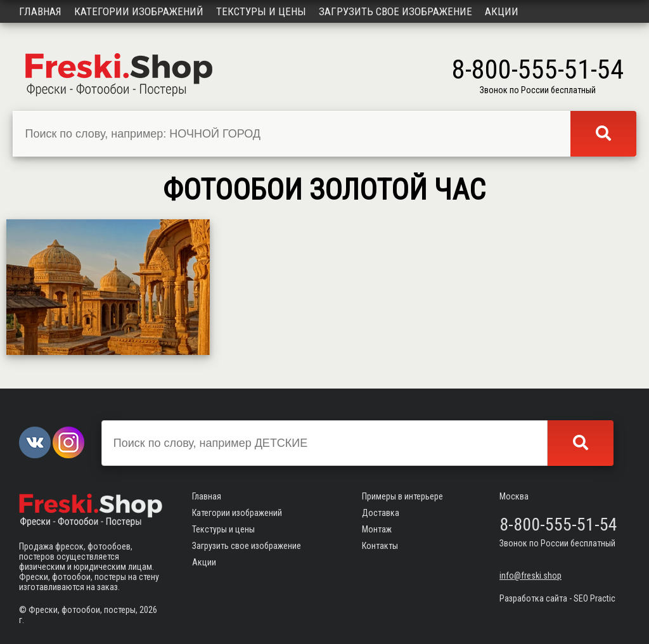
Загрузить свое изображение (395, 11)
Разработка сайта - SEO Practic (557, 598)
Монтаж (377, 529)
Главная (40, 11)
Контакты (380, 546)
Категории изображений (139, 11)
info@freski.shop (530, 576)
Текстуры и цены (261, 11)
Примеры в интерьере (402, 496)
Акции (502, 11)
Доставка (381, 513)
